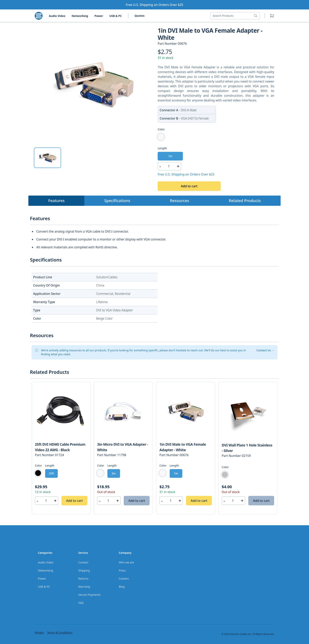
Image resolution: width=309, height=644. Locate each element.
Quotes (140, 16)
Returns (83, 579)
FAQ (81, 603)
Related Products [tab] (245, 201)
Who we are (127, 562)
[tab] (47, 158)
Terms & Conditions (60, 632)
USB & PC (116, 16)
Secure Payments (89, 595)
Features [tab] (56, 201)
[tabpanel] (93, 85)
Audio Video (57, 16)
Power (99, 16)
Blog (122, 587)
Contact (83, 562)
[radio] (161, 137)
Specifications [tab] (117, 201)
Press (122, 570)
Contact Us (265, 350)
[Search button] (257, 16)
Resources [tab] (180, 201)
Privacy (39, 632)
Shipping (84, 570)
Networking (80, 16)
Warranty (84, 587)
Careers (124, 579)
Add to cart (189, 186)
